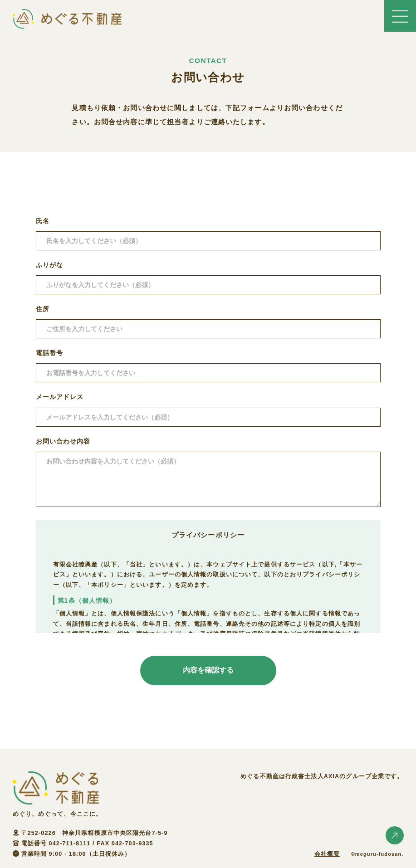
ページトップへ (395, 835)
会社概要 (327, 854)
